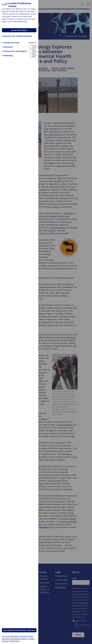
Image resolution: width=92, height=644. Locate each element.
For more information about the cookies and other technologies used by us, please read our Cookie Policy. (18, 639)
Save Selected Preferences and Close (19, 630)
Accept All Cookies (19, 30)
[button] (10, 43)
